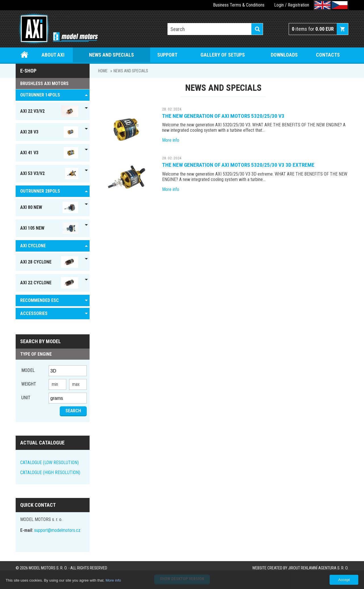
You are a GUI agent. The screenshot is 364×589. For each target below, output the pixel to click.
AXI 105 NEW (49, 228)
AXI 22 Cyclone (49, 283)
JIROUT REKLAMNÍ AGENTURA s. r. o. (318, 568)
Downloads (284, 55)
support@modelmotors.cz (57, 530)
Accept (344, 580)
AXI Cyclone (33, 246)
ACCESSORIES (34, 313)
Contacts (328, 55)
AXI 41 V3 (49, 153)
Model (28, 370)
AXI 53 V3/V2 (49, 174)
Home (25, 55)
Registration (298, 5)
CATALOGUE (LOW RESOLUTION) (49, 463)
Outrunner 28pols (40, 191)
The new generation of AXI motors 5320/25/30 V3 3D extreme (238, 165)
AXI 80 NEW (49, 207)
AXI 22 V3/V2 (49, 111)
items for (313, 29)
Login (279, 5)
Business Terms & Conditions (239, 5)
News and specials (111, 55)
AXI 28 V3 (49, 132)
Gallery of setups (223, 55)
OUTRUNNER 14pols (40, 95)
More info (171, 140)
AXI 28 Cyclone (49, 262)
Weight (29, 384)
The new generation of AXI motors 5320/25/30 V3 (223, 116)
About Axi (53, 55)
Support (167, 55)
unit (26, 398)
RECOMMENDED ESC (40, 300)
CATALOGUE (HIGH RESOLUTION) (50, 472)
